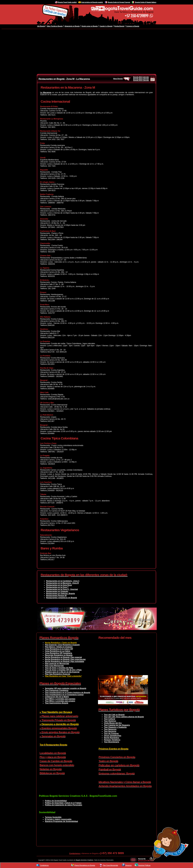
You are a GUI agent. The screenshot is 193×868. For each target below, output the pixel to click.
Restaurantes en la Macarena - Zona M (62, 583)
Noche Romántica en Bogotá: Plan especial (63, 657)
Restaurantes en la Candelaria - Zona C (63, 581)
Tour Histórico (110, 721)
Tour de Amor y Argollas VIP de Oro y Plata (63, 670)
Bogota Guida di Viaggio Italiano (145, 2)
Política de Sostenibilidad (56, 801)
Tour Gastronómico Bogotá (57, 703)
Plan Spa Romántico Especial (58, 674)
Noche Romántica (112, 738)
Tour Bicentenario (112, 742)
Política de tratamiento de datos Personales (64, 805)
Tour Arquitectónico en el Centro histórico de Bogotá (68, 693)
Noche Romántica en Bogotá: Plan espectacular (65, 659)
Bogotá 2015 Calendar (141, 80)
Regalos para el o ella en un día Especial (62, 672)
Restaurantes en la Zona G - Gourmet (62, 589)
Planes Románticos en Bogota (85, 865)
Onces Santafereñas (113, 736)
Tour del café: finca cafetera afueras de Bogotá (124, 717)
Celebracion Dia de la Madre (57, 697)
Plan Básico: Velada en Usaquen (59, 647)
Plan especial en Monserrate (57, 664)
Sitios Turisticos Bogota (55, 26)
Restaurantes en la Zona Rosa (59, 585)
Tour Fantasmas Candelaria (57, 690)
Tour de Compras (111, 734)
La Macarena (46, 92)
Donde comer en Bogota (90, 26)
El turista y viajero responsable (58, 819)
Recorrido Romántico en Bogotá (59, 655)
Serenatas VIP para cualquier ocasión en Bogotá (66, 688)
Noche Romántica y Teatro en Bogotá (61, 643)
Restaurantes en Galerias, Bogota (60, 594)
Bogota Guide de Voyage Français (119, 2)
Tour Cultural (109, 719)
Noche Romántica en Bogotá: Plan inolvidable (65, 661)
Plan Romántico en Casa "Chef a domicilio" (63, 676)
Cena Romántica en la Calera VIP (59, 649)
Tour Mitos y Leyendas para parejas (60, 699)
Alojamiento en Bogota (72, 26)
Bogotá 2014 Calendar (141, 79)
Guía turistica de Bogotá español (92, 2)
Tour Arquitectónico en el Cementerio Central (64, 695)
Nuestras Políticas (144, 865)
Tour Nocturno (110, 731)
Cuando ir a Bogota (106, 26)
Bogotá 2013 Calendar (141, 77)
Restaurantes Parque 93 (56, 596)
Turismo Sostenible (53, 817)
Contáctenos (75, 854)
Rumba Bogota (119, 26)
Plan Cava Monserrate (54, 666)
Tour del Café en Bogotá (114, 715)
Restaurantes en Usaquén (57, 591)
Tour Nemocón (110, 729)
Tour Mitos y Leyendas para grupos (60, 701)
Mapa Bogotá (122, 79)
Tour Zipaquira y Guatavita (115, 727)
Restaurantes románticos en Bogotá (62, 598)
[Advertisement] (96, 51)
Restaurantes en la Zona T (57, 587)
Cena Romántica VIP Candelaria (58, 653)
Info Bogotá (41, 26)
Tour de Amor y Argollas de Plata (59, 668)
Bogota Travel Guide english (67, 2)
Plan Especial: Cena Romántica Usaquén (62, 645)
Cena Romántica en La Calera (58, 651)
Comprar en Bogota (133, 26)
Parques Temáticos (112, 740)
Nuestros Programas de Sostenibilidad (61, 821)
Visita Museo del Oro (113, 723)
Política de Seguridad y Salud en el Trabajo (63, 803)
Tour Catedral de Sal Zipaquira (117, 725)
